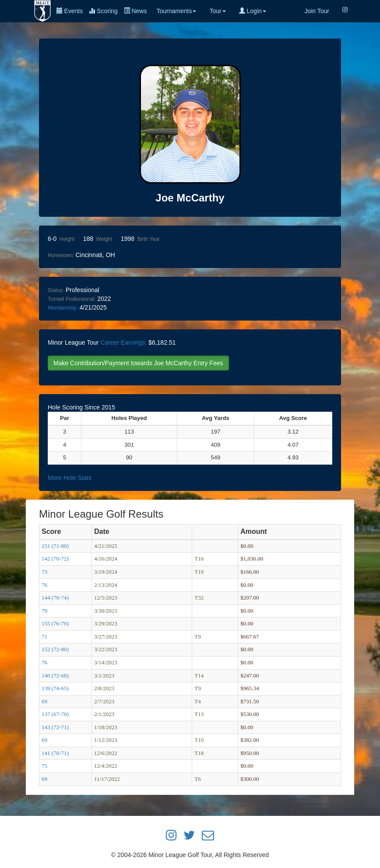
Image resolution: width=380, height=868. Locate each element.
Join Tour (317, 11)
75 (44, 766)
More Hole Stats (70, 478)
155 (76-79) (55, 623)
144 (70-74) (55, 598)
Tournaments (176, 11)
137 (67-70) (55, 714)
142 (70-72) (55, 559)
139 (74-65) (55, 688)
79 (44, 611)
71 (44, 637)
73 (44, 572)
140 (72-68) (55, 676)
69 (44, 701)
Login (253, 11)
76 (44, 585)
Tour (217, 11)
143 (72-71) (55, 727)
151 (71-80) (55, 546)
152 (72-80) (55, 649)
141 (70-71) (55, 753)
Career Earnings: (123, 342)
